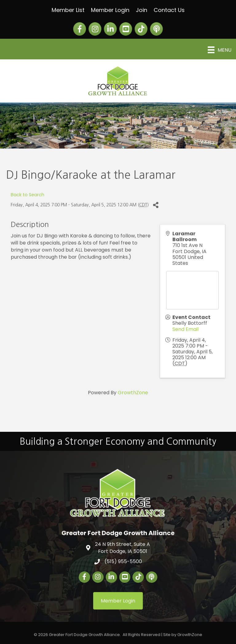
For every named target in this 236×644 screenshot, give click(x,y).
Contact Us (169, 10)
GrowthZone (133, 393)
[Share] (156, 205)
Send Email (185, 329)
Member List (68, 10)
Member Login (110, 10)
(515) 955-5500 (123, 561)
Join (142, 10)
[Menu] (220, 50)
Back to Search (28, 195)
